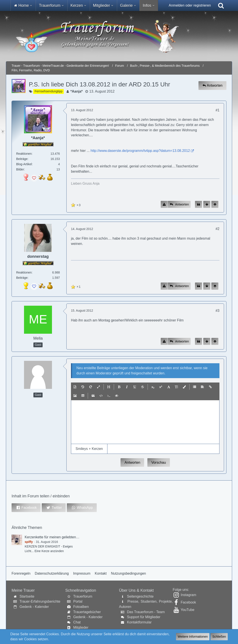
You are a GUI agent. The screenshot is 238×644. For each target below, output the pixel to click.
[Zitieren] (198, 204)
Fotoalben (81, 607)
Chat (77, 622)
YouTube (187, 610)
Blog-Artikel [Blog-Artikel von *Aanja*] (24, 164)
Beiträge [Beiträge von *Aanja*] (22, 159)
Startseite (27, 596)
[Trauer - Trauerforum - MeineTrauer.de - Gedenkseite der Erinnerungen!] (119, 36)
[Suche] (221, 5)
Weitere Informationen (193, 637)
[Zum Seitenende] (207, 204)
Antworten (132, 462)
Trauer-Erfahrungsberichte (40, 601)
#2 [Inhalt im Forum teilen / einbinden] (217, 229)
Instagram (188, 595)
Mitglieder (81, 627)
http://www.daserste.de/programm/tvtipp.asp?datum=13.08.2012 (140, 151)
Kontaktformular (139, 622)
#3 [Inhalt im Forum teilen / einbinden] (217, 311)
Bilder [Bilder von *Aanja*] (20, 169)
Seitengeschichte (140, 596)
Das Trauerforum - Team (146, 612)
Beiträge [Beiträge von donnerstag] (22, 278)
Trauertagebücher (87, 612)
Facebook (188, 602)
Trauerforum (83, 596)
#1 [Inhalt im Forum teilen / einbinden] (217, 110)
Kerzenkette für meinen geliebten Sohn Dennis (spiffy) (66, 537)
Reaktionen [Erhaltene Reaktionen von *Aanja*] (24, 154)
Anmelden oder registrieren (190, 5)
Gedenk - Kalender (34, 607)
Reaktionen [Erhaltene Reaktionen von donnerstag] (24, 272)
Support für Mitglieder (144, 617)
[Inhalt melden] (164, 204)
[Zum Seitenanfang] (215, 204)
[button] (75, 387)
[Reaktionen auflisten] (76, 204)
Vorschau (159, 462)
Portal (78, 601)
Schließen (219, 637)
